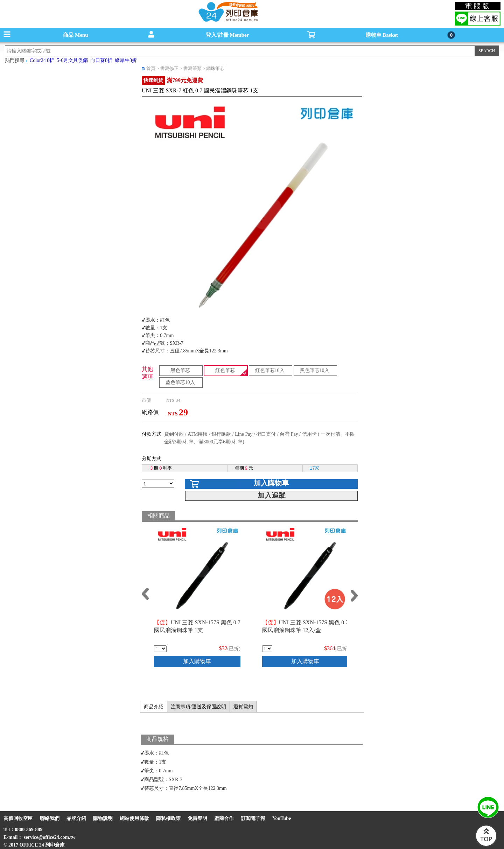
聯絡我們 (50, 818)
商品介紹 (154, 707)
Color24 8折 (42, 60)
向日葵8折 (101, 60)
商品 (75, 35)
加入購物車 (271, 483)
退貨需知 (243, 707)
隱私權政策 (168, 818)
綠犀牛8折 (126, 60)
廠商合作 (224, 818)
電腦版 (478, 6)
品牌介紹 (76, 818)
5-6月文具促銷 (72, 60)
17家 (314, 468)
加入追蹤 (272, 495)
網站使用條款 (134, 818)
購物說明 (103, 818)
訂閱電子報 (253, 818)
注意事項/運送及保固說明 (198, 707)
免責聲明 (197, 818)
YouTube (282, 818)
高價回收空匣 (18, 818)
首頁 (151, 68)
